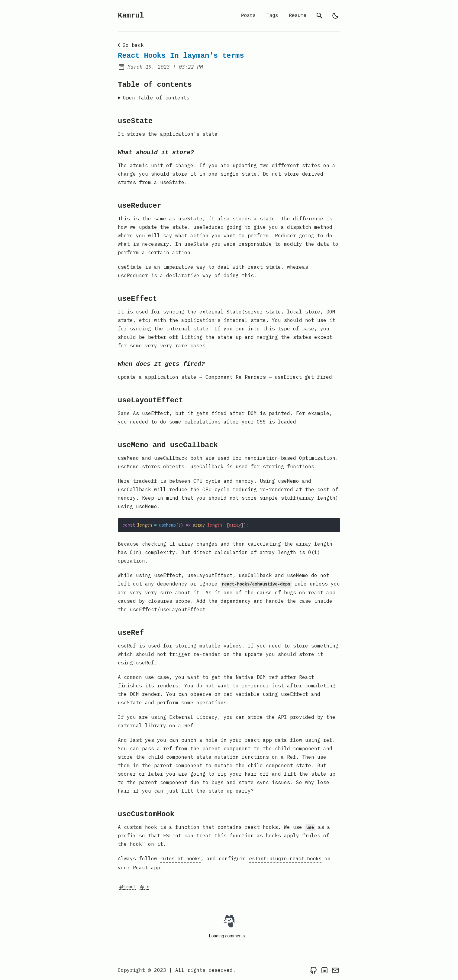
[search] (320, 16)
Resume (298, 16)
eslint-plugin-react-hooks (285, 858)
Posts (248, 16)
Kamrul (131, 16)
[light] (335, 16)
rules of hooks (180, 858)
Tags (272, 16)
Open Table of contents (156, 98)
